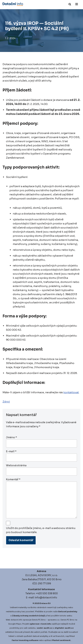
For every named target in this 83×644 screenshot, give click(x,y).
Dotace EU (45, 603)
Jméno (12, 437)
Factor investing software (25, 640)
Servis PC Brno (39, 620)
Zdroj (6, 402)
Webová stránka (16, 465)
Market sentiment (61, 640)
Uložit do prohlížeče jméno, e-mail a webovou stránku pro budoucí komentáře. (41, 530)
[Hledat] (70, 4)
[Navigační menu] (77, 4)
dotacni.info (17, 620)
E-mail (11, 451)
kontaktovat (71, 392)
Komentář (13, 479)
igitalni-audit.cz (65, 628)
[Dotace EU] (13, 4)
